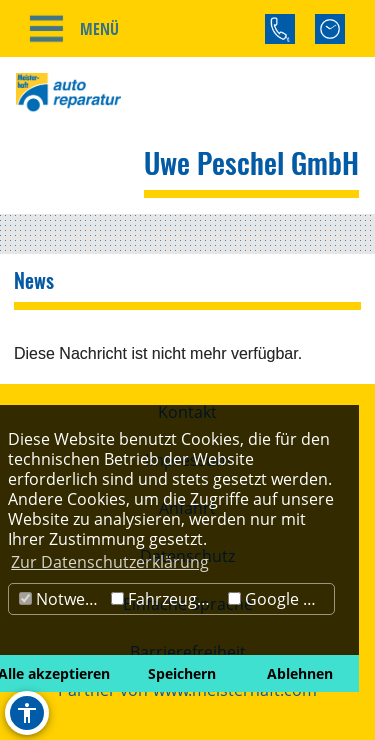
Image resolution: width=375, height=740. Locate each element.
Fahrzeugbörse (167, 599)
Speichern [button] (182, 673)
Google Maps (281, 599)
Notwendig (62, 599)
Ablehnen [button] (300, 673)
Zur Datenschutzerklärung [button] (110, 562)
